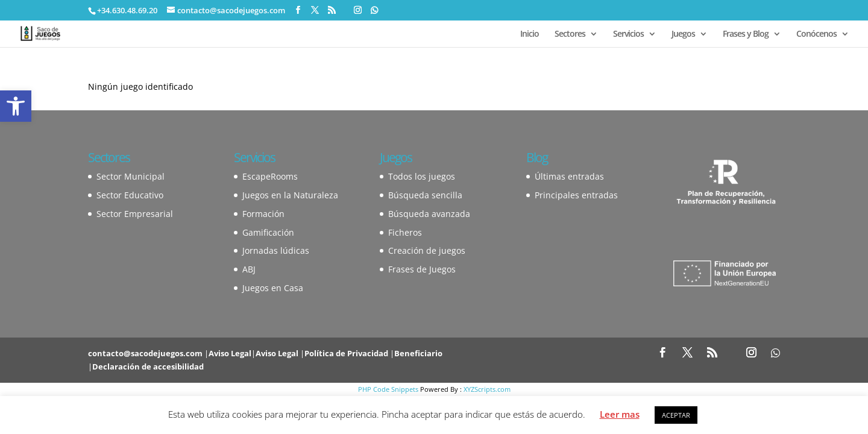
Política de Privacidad (346, 353)
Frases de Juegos (422, 269)
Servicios (628, 34)
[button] (16, 106)
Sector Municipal (131, 176)
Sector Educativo (130, 195)
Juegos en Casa (273, 288)
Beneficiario (418, 353)
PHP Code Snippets (388, 389)
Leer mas (620, 414)
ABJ (249, 269)
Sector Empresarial (135, 214)
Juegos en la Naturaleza (290, 195)
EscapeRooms (270, 176)
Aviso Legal (230, 353)
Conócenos (816, 34)
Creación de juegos (427, 250)
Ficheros (405, 232)
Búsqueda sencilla (425, 195)
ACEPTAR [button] (676, 415)
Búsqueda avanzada (429, 214)
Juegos (683, 34)
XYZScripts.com (487, 389)
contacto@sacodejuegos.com (145, 353)
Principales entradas (576, 195)
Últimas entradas (569, 176)
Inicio (530, 34)
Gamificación (268, 232)
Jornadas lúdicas (276, 250)
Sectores (570, 34)
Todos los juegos (422, 176)
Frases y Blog (746, 34)
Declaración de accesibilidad (148, 366)
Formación (263, 214)
